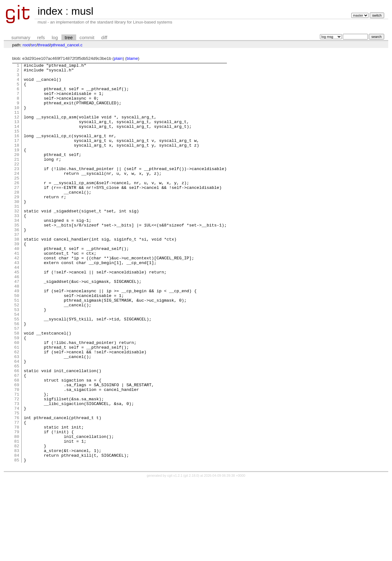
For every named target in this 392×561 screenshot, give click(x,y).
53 (17, 359)
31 (17, 235)
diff (104, 38)
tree (69, 38)
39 (17, 280)
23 (17, 190)
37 (17, 269)
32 (17, 241)
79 (17, 506)
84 (17, 534)
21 (17, 179)
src (34, 45)
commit (87, 38)
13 (17, 134)
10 (17, 117)
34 (17, 252)
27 (17, 213)
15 (17, 145)
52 (17, 354)
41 (17, 292)
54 (17, 365)
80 (17, 512)
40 (17, 286)
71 (17, 461)
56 (17, 376)
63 (17, 416)
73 (17, 472)
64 (17, 421)
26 (17, 207)
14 (17, 139)
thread (44, 45)
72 (17, 466)
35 (17, 258)
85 (17, 540)
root (26, 45)
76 (17, 489)
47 (17, 325)
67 (17, 438)
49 (17, 337)
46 (17, 320)
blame (132, 58)
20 (17, 173)
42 (17, 297)
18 (17, 162)
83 (17, 528)
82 (17, 523)
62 (17, 410)
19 (17, 168)
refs (41, 38)
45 (17, 314)
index (50, 11)
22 (17, 184)
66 (17, 433)
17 (17, 156)
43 (17, 303)
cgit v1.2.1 (175, 555)
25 (17, 201)
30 (17, 230)
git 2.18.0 (191, 555)
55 (17, 371)
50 (17, 342)
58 (17, 387)
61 (17, 404)
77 (17, 495)
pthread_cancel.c (67, 45)
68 (17, 444)
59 (17, 393)
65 (17, 427)
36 (17, 263)
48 (17, 331)
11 (17, 122)
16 (17, 151)
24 (17, 196)
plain (118, 58)
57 (17, 382)
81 (17, 517)
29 (17, 224)
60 (17, 399)
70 (17, 455)
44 (17, 309)
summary (21, 38)
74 (17, 478)
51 (17, 348)
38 (17, 275)
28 (17, 218)
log (55, 38)
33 (17, 247)
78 (17, 500)
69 (17, 449)
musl (82, 11)
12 (17, 128)
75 (17, 483)
